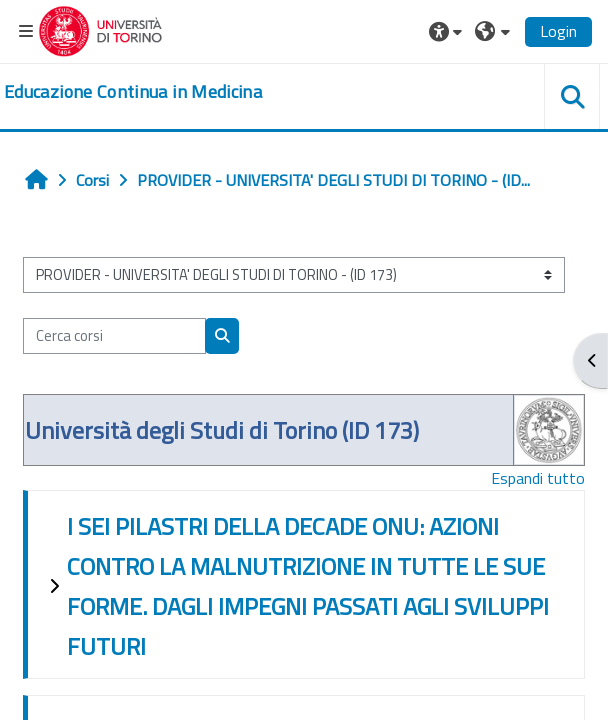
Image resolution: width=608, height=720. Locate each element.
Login (558, 31)
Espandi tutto (538, 478)
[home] (133, 92)
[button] (448, 31)
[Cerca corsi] (114, 336)
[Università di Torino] (100, 29)
